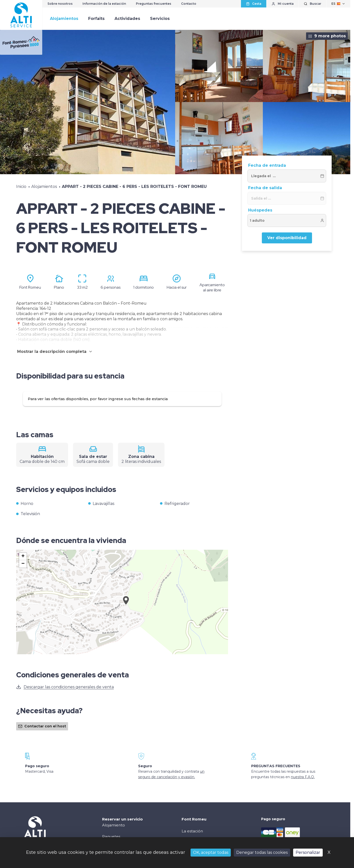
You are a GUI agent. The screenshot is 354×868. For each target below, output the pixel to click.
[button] (126, 606)
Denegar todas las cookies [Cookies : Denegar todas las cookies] (262, 852)
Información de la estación (104, 4)
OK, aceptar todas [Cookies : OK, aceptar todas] (211, 852)
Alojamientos (64, 19)
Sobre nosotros (60, 4)
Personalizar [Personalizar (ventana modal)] (308, 852)
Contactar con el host (42, 726)
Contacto (189, 4)
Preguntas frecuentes (154, 4)
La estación (192, 831)
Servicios (160, 19)
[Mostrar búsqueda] (313, 4)
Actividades (127, 19)
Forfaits (96, 19)
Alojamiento (114, 825)
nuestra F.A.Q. (303, 777)
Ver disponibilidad (287, 238)
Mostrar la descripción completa (55, 352)
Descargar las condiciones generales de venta (65, 687)
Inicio (21, 187)
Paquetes (111, 837)
